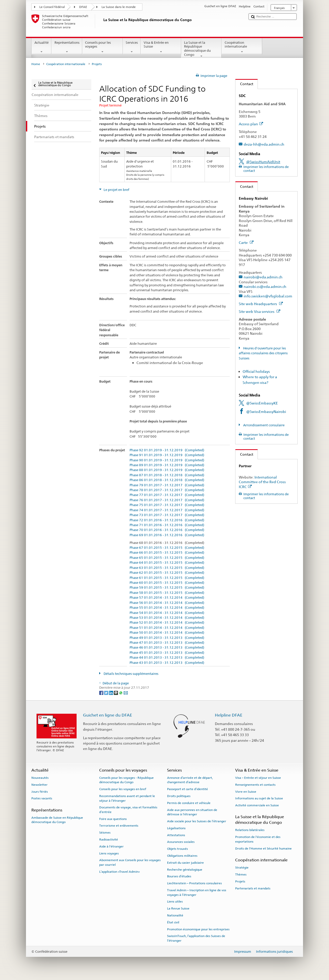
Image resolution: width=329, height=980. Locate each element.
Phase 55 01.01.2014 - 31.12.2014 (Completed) (167, 608)
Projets (240, 881)
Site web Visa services (260, 311)
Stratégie (242, 868)
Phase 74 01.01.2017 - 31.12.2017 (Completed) (167, 510)
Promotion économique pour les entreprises (198, 929)
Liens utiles (175, 902)
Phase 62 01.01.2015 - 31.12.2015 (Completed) (167, 573)
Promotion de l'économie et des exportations (258, 839)
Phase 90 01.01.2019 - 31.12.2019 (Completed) (167, 460)
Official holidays (256, 371)
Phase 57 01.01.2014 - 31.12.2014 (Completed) (167, 598)
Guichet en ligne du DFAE (108, 715)
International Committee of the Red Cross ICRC (262, 482)
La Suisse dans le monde (119, 7)
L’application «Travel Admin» (120, 872)
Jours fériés (40, 791)
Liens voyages (109, 853)
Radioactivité (109, 840)
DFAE (83, 7)
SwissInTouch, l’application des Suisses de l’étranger (196, 938)
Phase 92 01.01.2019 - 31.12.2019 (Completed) (167, 450)
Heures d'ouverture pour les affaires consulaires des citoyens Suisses (263, 353)
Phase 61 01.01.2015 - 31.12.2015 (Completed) (167, 578)
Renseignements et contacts (255, 785)
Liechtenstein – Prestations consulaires (194, 883)
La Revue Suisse (178, 908)
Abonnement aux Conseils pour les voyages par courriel (130, 862)
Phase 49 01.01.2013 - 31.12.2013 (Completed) (167, 638)
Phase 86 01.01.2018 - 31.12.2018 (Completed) (167, 480)
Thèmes (241, 875)
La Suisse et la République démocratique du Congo (202, 49)
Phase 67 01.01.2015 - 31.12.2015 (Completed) (167, 548)
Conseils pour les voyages (103, 47)
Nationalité (175, 915)
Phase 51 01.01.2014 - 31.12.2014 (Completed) (167, 628)
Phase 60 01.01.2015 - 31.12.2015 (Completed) (167, 583)
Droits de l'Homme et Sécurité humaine (263, 848)
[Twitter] (107, 692)
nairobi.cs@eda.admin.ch (265, 286)
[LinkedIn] (111, 692)
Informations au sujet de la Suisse (259, 798)
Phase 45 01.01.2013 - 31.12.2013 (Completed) (167, 653)
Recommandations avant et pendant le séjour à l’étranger (127, 798)
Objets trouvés (177, 849)
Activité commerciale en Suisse (257, 805)
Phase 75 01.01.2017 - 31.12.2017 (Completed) (167, 505)
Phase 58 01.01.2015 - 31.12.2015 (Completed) (167, 593)
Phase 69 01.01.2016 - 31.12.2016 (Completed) (167, 535)
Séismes (105, 833)
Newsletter (39, 785)
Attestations (176, 835)
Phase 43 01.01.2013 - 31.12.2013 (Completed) (167, 663)
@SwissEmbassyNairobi (266, 412)
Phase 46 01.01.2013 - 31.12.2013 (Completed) (167, 648)
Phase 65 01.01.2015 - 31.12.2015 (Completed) (167, 558)
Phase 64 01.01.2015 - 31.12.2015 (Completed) (167, 563)
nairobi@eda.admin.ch (263, 277)
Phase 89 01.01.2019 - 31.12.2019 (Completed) (167, 465)
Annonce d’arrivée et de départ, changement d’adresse (190, 780)
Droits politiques (179, 796)
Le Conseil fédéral (52, 7)
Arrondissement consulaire (263, 425)
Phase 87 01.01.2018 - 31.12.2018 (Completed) (167, 475)
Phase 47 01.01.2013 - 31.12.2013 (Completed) (167, 643)
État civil (173, 922)
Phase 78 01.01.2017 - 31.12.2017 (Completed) (167, 490)
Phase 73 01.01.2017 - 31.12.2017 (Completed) (167, 515)
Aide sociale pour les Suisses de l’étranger (197, 821)
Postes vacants (42, 798)
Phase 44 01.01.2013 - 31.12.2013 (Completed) (167, 658)
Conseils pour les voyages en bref (123, 789)
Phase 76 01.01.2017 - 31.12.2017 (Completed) (167, 500)
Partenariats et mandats (253, 888)
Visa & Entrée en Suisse (161, 47)
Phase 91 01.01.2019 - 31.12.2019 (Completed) (167, 455)
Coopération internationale (242, 47)
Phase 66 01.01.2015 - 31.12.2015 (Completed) (167, 553)
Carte (246, 242)
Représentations (67, 47)
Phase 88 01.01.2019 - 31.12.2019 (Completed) (167, 470)
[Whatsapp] (121, 692)
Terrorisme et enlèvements (119, 826)
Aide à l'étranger (111, 846)
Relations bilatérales (250, 830)
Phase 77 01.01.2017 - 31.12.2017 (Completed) (167, 495)
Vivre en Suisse (246, 791)
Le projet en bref (116, 190)
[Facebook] (102, 692)
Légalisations (176, 828)
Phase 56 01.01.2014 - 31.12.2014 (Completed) (167, 603)
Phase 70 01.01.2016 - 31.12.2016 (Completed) (167, 530)
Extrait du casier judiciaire (185, 863)
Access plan (251, 124)
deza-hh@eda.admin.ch (264, 144)
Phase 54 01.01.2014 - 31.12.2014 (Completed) (167, 613)
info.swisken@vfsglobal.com (268, 296)
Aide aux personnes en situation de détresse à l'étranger (192, 812)
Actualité (42, 47)
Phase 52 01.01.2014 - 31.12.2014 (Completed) (167, 623)
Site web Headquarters (261, 304)
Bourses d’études (179, 876)
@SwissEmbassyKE (262, 403)
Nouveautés (40, 778)
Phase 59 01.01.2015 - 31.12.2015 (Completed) (167, 588)
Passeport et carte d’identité (188, 789)
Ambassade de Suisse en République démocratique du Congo (57, 820)
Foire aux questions (113, 819)
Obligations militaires (182, 856)
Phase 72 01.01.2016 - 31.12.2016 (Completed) (167, 520)
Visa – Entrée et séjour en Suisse (258, 778)
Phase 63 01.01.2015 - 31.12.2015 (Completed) (167, 568)
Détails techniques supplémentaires (131, 674)
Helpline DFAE (229, 715)
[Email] (126, 692)
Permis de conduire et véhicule (189, 803)
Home (36, 64)
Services (132, 47)
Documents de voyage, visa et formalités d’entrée (128, 810)
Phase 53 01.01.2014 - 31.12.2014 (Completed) (167, 618)
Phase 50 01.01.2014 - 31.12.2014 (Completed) (167, 633)
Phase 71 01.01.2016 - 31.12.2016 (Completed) (167, 525)
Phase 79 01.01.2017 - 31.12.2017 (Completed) (167, 485)
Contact (244, 84)
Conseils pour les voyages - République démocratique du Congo (126, 780)
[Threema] (116, 692)
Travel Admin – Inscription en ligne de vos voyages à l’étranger (197, 892)
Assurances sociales (181, 842)
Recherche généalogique (185, 869)
